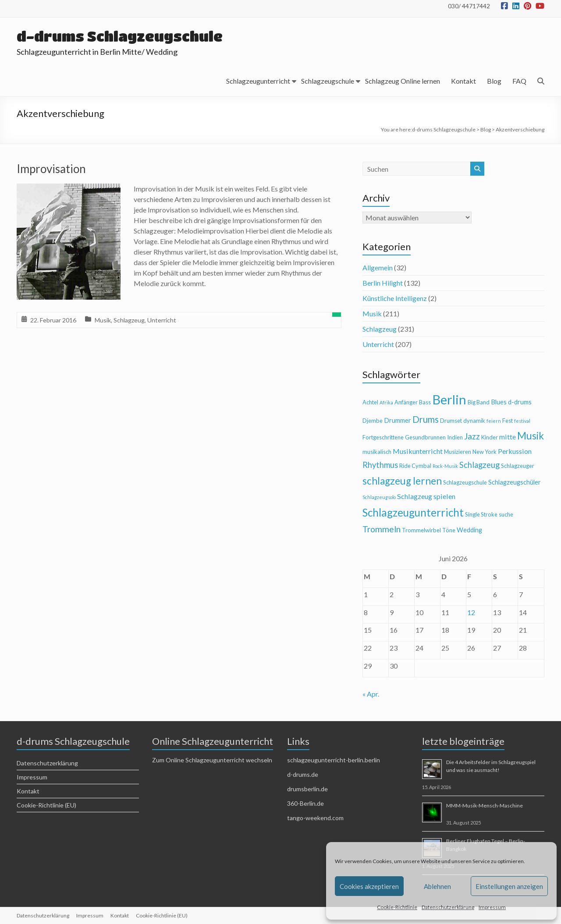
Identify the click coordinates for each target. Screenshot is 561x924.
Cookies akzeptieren (369, 886)
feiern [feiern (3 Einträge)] (494, 421)
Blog (494, 81)
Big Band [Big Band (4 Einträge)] (479, 402)
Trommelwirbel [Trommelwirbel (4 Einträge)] (421, 530)
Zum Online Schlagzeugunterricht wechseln (212, 760)
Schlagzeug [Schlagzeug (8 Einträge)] (479, 465)
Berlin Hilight (383, 283)
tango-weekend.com (315, 818)
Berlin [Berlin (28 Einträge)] (449, 399)
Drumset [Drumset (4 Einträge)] (451, 421)
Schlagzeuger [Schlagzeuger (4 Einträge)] (518, 466)
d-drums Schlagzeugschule (120, 36)
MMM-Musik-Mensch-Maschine (485, 805)
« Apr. (371, 694)
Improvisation (51, 169)
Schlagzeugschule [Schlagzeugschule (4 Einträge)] (465, 482)
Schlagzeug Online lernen (403, 81)
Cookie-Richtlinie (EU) (46, 805)
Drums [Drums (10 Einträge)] (426, 419)
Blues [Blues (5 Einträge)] (499, 402)
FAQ (519, 81)
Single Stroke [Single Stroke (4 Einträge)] (481, 514)
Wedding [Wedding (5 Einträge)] (469, 530)
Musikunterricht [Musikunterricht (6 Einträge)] (418, 451)
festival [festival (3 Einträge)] (522, 421)
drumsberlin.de (307, 789)
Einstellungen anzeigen (509, 886)
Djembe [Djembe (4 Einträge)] (373, 421)
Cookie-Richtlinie (397, 907)
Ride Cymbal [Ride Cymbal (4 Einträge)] (415, 466)
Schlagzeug (129, 320)
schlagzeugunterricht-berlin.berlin (334, 760)
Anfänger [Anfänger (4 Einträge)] (406, 402)
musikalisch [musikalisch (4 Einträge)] (377, 452)
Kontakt (463, 81)
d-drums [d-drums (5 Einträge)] (520, 402)
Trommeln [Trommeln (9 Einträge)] (382, 529)
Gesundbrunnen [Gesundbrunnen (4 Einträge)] (425, 437)
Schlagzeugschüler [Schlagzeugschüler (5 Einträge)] (515, 482)
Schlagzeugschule (328, 81)
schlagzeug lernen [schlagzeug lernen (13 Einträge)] (402, 481)
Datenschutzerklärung (448, 907)
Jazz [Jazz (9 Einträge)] (472, 436)
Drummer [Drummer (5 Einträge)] (398, 420)
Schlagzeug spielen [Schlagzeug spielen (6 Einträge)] (426, 496)
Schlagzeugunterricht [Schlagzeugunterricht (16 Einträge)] (413, 512)
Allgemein (378, 267)
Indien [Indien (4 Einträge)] (455, 437)
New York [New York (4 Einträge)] (485, 452)
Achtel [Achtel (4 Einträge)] (370, 402)
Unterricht (162, 320)
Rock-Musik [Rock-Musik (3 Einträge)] (445, 466)
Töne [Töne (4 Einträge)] (449, 530)
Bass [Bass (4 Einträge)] (425, 402)
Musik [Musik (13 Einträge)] (531, 436)
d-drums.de (303, 774)
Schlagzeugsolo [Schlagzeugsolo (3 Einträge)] (379, 497)
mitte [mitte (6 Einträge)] (508, 437)
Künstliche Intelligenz (395, 298)
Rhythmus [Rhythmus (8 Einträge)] (380, 465)
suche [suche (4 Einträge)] (506, 514)
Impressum (492, 907)
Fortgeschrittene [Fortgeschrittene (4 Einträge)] (383, 437)
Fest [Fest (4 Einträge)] (508, 421)
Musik (103, 320)
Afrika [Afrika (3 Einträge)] (386, 402)
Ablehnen (437, 886)
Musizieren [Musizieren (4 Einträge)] (458, 452)
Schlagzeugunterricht (258, 81)
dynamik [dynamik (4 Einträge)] (474, 421)
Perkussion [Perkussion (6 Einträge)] (515, 451)
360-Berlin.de (305, 803)
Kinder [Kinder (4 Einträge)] (490, 437)
